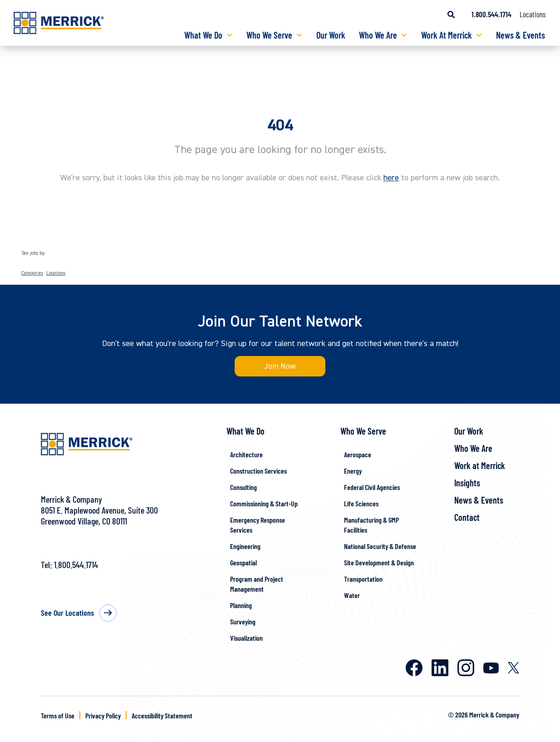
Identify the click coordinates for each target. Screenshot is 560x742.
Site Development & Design (379, 563)
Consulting (243, 487)
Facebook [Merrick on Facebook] (414, 668)
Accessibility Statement (162, 715)
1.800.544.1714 (76, 565)
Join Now (280, 366)
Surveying (243, 622)
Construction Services (258, 471)
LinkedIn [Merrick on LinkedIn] (440, 668)
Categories (32, 273)
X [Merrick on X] (513, 668)
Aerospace (358, 455)
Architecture (246, 455)
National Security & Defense (380, 547)
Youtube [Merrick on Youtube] (491, 668)
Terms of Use (58, 715)
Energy (353, 471)
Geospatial (243, 563)
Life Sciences (361, 504)
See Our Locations (67, 613)
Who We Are (378, 35)
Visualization (246, 638)
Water (352, 596)
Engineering (245, 547)
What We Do (203, 35)
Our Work (331, 35)
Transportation (363, 579)
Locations (533, 14)
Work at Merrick (480, 466)
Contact (467, 518)
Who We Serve (269, 35)
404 (280, 125)
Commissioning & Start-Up (264, 504)
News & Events (521, 35)
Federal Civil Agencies (372, 487)
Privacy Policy (103, 715)
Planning (241, 606)
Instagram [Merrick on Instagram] (466, 668)
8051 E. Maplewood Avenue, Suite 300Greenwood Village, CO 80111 (99, 516)
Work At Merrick (447, 35)
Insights (467, 483)
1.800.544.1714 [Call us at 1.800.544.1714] (491, 14)
